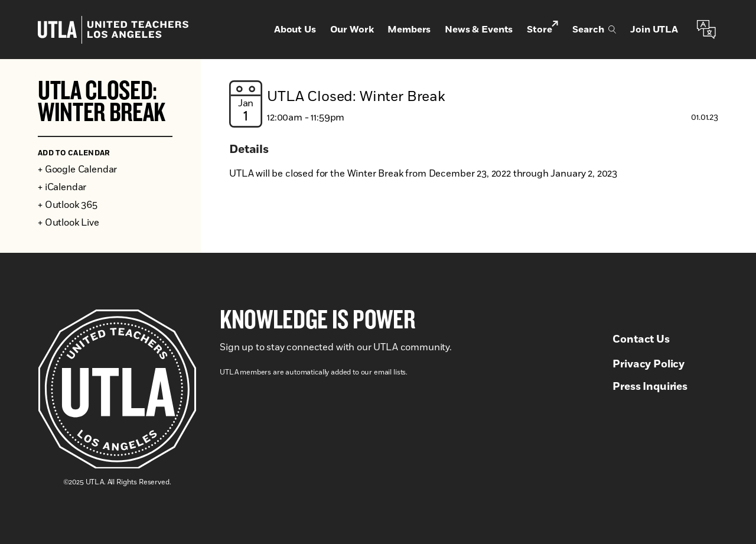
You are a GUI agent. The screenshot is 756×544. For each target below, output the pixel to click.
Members (409, 30)
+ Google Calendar (77, 170)
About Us (295, 30)
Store (542, 29)
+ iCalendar (62, 187)
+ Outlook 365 (68, 205)
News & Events (479, 30)
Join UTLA (654, 30)
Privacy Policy (649, 364)
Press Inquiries (650, 387)
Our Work (352, 30)
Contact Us (641, 340)
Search (594, 30)
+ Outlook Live (69, 223)
